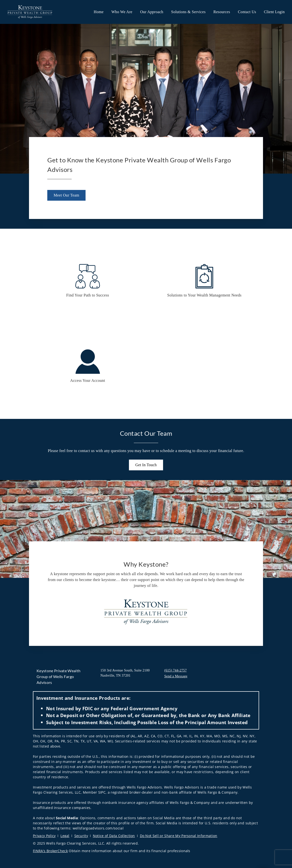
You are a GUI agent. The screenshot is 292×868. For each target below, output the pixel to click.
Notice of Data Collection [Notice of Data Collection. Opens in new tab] (114, 836)
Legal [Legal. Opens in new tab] (65, 836)
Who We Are (122, 12)
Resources (222, 12)
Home (99, 12)
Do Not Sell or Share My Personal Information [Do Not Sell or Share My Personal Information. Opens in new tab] (179, 836)
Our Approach (152, 12)
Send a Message (176, 676)
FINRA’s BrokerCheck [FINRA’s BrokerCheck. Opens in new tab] (50, 851)
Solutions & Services (188, 12)
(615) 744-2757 (175, 670)
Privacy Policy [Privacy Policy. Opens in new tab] (44, 836)
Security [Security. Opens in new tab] (81, 836)
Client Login (274, 12)
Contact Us (247, 12)
